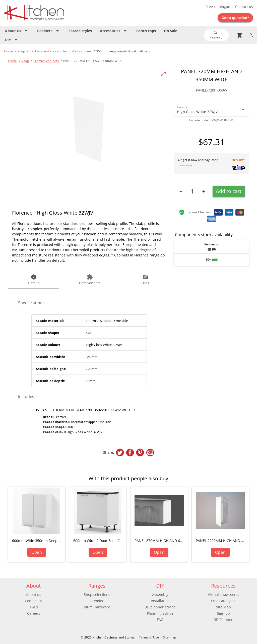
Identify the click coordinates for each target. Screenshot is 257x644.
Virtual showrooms (223, 594)
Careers (34, 613)
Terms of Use (149, 637)
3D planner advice (160, 607)
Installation (160, 601)
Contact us (244, 7)
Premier (97, 601)
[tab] (34, 280)
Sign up (223, 613)
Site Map (223, 607)
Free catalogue (218, 7)
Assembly (160, 594)
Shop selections (97, 594)
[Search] (216, 35)
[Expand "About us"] (17, 31)
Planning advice (160, 613)
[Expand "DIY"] (12, 40)
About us (34, 594)
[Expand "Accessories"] (114, 31)
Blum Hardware (97, 607)
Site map (170, 637)
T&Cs (34, 607)
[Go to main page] (45, 13)
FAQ (160, 620)
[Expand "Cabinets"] (49, 31)
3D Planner (223, 620)
